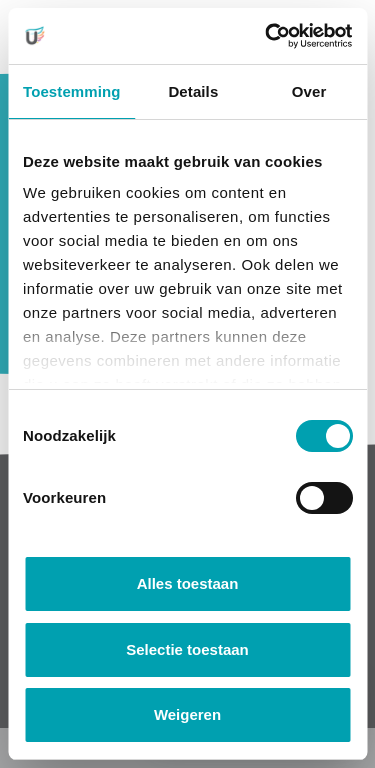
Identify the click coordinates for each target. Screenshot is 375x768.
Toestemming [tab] (72, 91)
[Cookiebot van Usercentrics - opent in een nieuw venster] (267, 36)
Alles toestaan (188, 583)
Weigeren (187, 714)
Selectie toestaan (187, 649)
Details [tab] (193, 91)
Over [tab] (309, 91)
